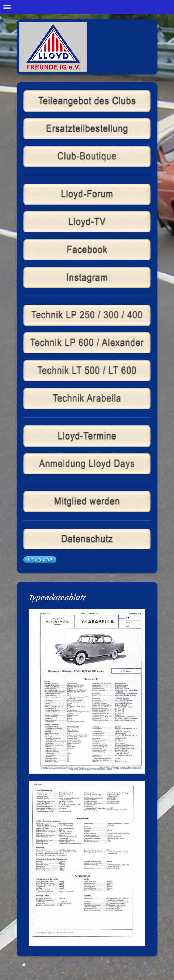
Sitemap (68, 965)
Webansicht (140, 971)
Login (146, 965)
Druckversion (39, 965)
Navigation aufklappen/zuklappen (87, 7)
